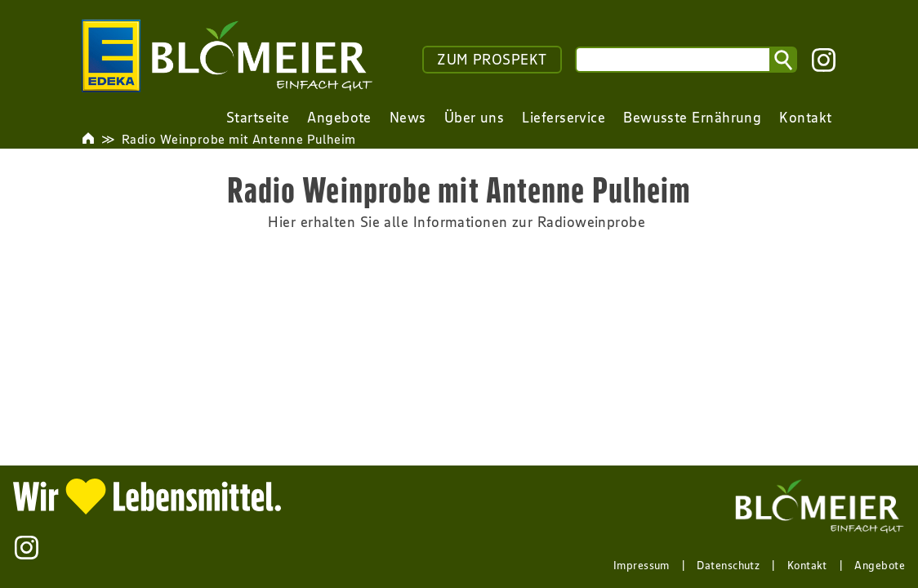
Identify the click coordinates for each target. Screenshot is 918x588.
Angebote (880, 565)
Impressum (642, 565)
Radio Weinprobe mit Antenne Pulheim (239, 139)
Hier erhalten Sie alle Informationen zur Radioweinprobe (459, 222)
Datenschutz (728, 565)
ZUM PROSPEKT (492, 60)
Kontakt (807, 565)
